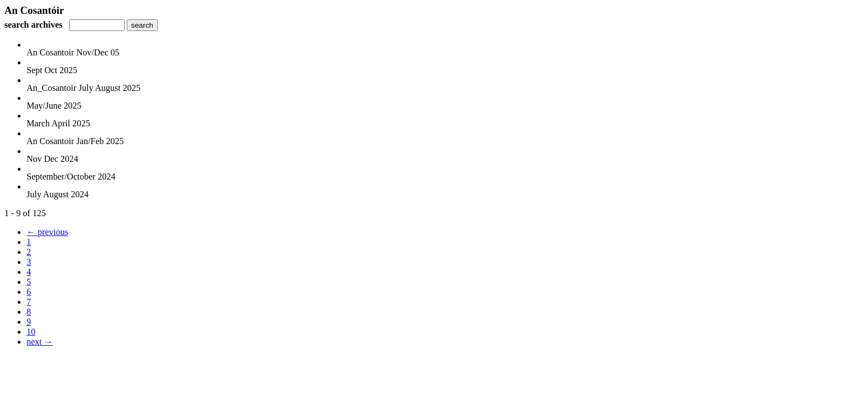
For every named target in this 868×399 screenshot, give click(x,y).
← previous (47, 232)
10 (31, 332)
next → (40, 342)
